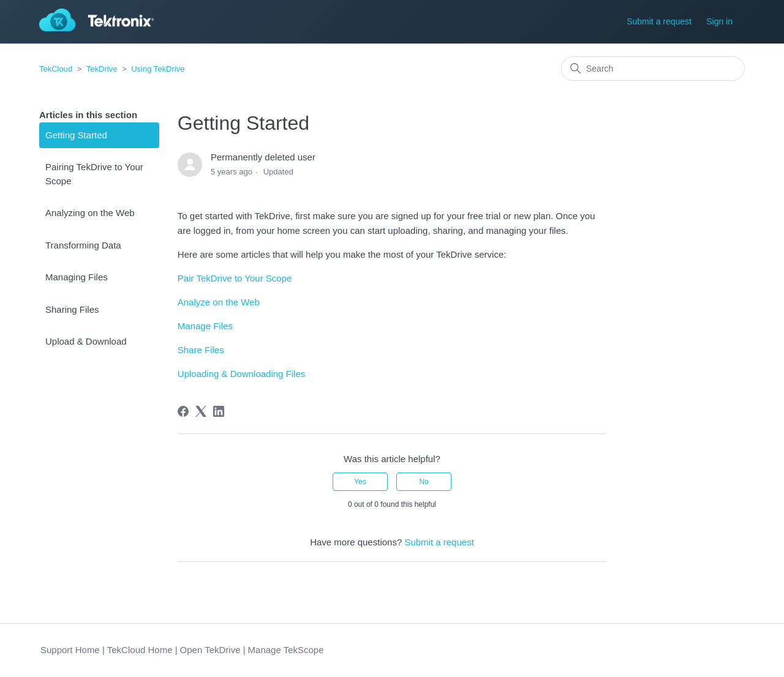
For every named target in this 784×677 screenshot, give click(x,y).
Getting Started (76, 135)
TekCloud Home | (142, 650)
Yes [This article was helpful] (360, 482)
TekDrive (102, 69)
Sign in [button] (719, 21)
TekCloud (56, 69)
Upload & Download (86, 341)
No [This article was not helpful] (424, 482)
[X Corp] (201, 411)
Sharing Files (72, 309)
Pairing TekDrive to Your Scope (94, 174)
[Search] (653, 69)
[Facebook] (183, 411)
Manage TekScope (286, 650)
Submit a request (659, 21)
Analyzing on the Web (90, 213)
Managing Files (77, 277)
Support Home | (73, 650)
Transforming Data (83, 245)
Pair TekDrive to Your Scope (235, 278)
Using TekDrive (158, 69)
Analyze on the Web (219, 302)
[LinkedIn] (219, 411)
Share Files (201, 350)
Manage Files (205, 326)
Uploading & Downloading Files (241, 374)
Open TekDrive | (213, 650)
